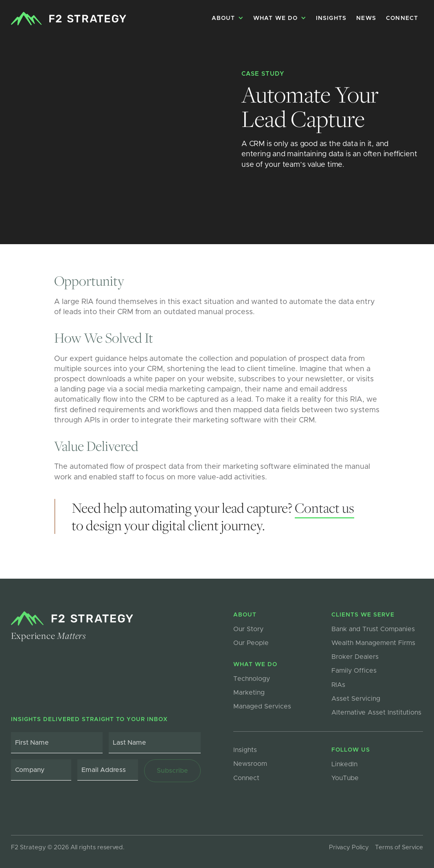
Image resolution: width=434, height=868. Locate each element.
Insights (331, 18)
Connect (402, 18)
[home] (69, 19)
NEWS (366, 18)
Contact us (324, 508)
